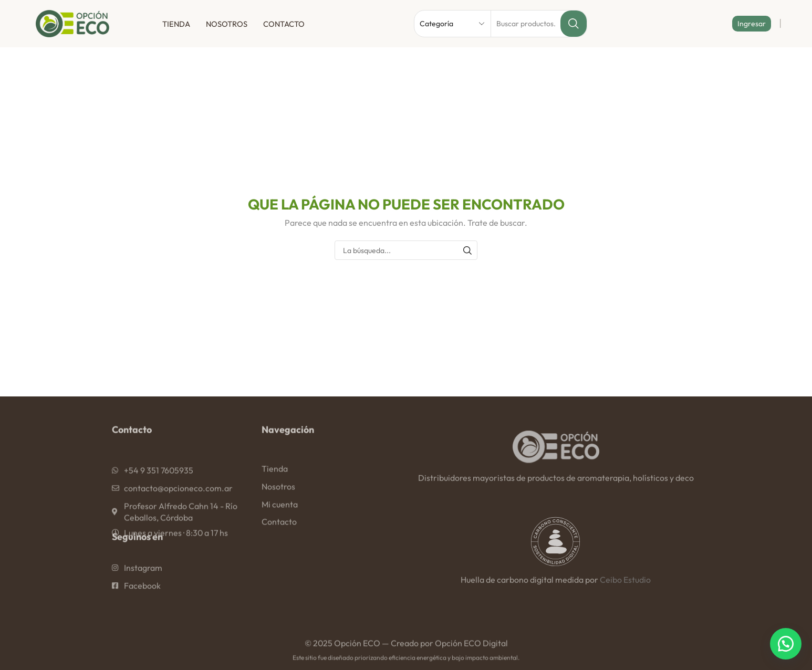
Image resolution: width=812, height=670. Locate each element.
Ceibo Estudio (625, 587)
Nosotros (227, 24)
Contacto (284, 24)
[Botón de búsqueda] (574, 24)
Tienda (176, 24)
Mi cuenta (280, 528)
